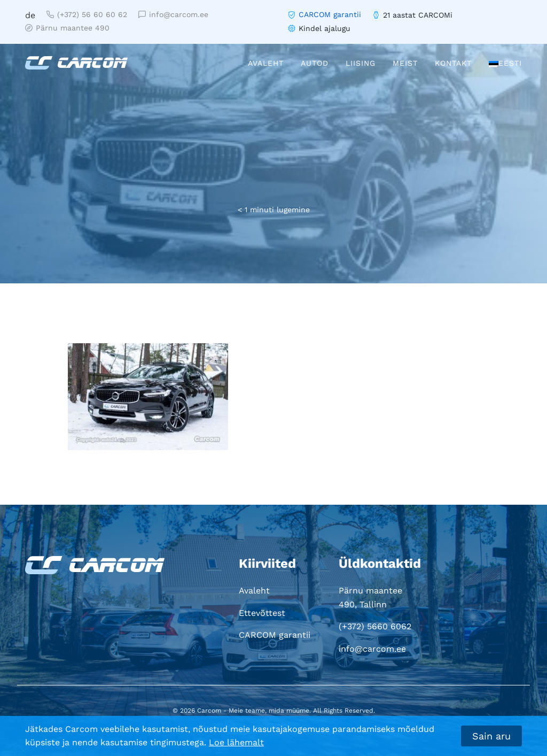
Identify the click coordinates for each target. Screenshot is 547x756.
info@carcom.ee (173, 14)
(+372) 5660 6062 (375, 626)
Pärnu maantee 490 (67, 28)
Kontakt (453, 63)
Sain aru (491, 736)
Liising (361, 63)
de (30, 15)
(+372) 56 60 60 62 (87, 14)
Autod (315, 63)
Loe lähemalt (236, 742)
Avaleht (266, 63)
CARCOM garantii (330, 14)
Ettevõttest (262, 613)
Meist (405, 63)
